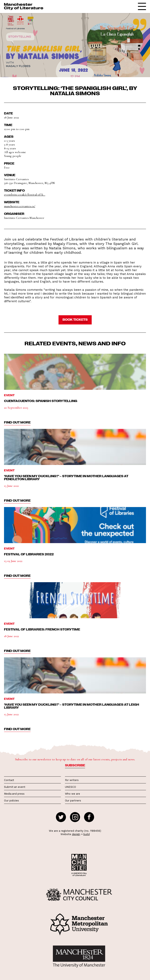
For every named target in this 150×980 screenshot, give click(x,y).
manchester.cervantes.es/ (20, 206)
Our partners (73, 801)
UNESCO (70, 787)
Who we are (72, 794)
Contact (9, 780)
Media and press (14, 794)
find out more (17, 422)
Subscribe (75, 765)
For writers (72, 780)
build (87, 834)
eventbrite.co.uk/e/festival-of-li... (25, 195)
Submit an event (15, 787)
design (76, 834)
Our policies (11, 801)
